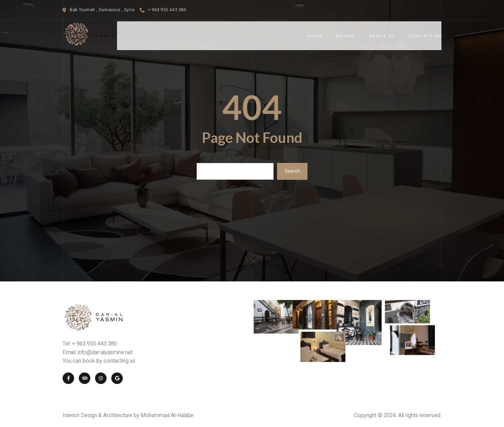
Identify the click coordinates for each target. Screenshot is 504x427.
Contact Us (425, 36)
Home (315, 36)
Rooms (346, 36)
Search (292, 171)
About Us (382, 36)
